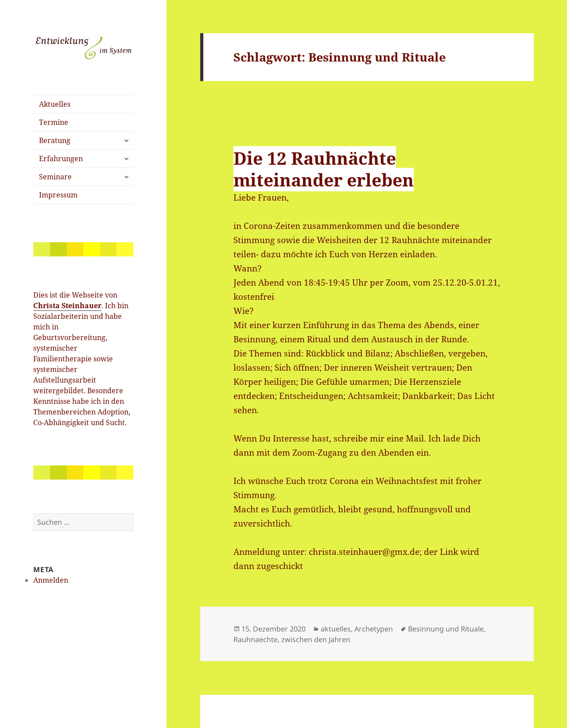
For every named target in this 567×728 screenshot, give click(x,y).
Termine (54, 122)
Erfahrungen (61, 159)
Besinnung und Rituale (446, 629)
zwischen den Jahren (316, 639)
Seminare (55, 177)
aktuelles (336, 629)
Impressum (58, 195)
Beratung (55, 140)
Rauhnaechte (256, 639)
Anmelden (51, 580)
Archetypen (374, 629)
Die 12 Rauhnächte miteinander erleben (324, 169)
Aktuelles (55, 104)
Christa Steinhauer (67, 306)
